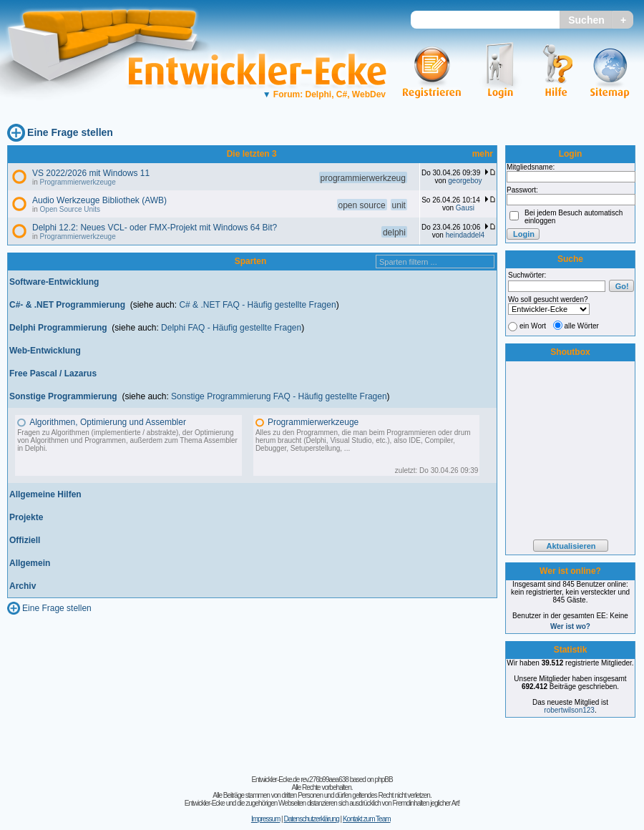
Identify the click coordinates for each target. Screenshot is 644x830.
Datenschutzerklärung (311, 819)
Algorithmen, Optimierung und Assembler (108, 422)
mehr (483, 154)
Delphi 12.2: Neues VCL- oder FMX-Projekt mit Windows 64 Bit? (155, 228)
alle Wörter (582, 326)
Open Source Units (70, 209)
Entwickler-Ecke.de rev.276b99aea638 (299, 780)
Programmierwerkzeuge (78, 182)
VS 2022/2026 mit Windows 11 (91, 173)
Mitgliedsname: (531, 167)
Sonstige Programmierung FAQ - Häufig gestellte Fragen (279, 396)
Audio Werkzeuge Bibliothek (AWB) (99, 200)
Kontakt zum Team (367, 819)
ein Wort (533, 326)
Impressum (265, 819)
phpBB (384, 780)
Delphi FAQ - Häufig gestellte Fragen (231, 328)
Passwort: (522, 190)
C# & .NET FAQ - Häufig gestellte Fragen (257, 305)
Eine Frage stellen (70, 132)
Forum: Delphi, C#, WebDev (324, 94)
